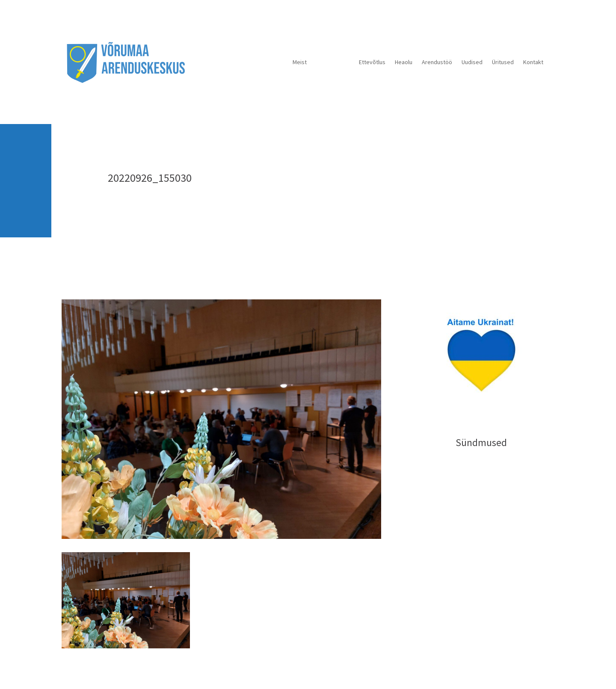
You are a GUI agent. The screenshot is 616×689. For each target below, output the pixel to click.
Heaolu (404, 62)
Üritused (503, 62)
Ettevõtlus (372, 62)
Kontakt (533, 62)
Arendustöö (437, 62)
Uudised (472, 62)
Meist (300, 62)
